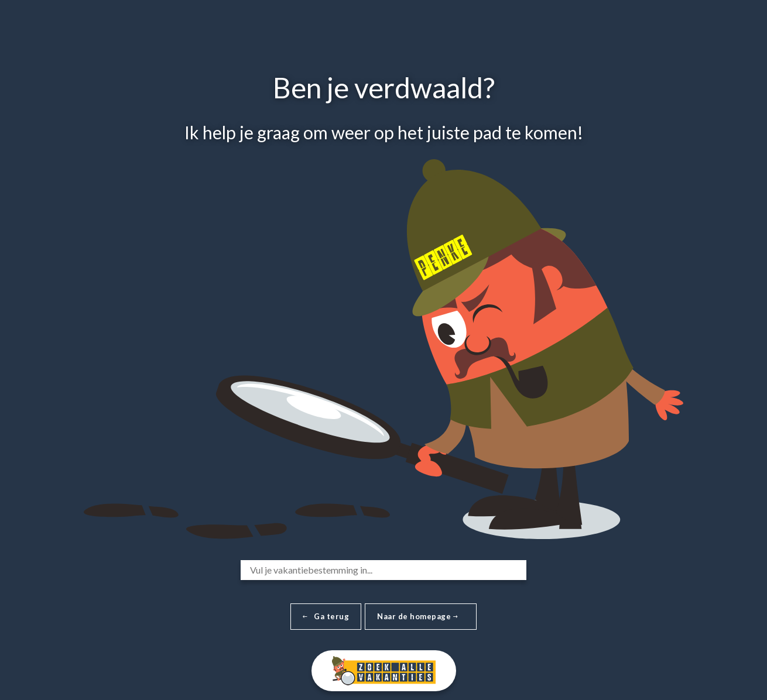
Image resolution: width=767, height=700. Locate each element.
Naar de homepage (417, 616)
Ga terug (326, 616)
